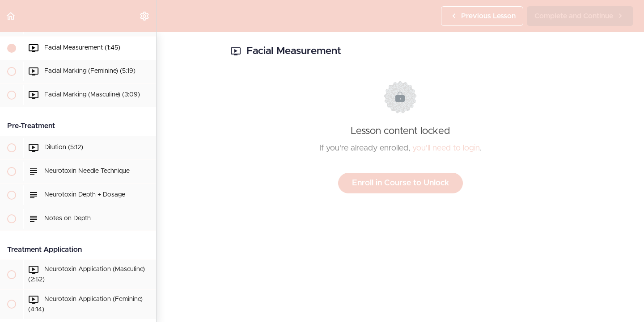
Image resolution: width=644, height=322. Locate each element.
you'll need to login (446, 148)
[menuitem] (145, 16)
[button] (11, 16)
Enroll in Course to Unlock (400, 183)
